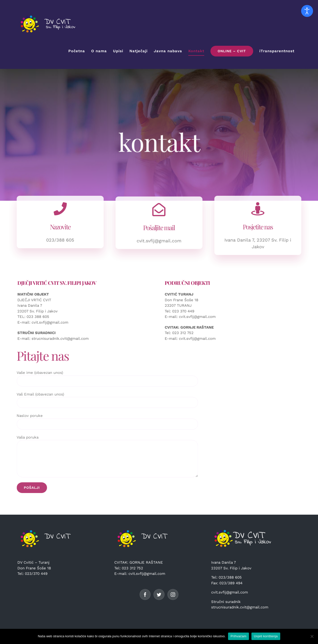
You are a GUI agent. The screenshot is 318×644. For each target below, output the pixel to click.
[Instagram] (173, 594)
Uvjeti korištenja (266, 636)
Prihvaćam (238, 636)
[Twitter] (159, 594)
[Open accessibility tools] (307, 11)
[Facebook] (145, 594)
